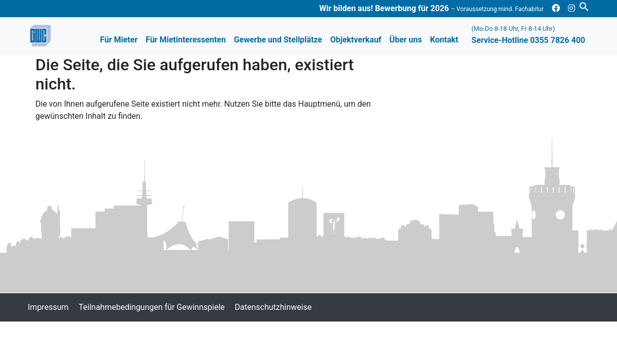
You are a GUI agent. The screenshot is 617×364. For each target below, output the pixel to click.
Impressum (48, 307)
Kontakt (444, 40)
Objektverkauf (356, 40)
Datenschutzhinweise (273, 307)
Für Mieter (119, 40)
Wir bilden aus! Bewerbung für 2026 (431, 8)
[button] (584, 6)
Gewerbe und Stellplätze (278, 40)
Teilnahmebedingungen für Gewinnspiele (152, 307)
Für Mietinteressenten (186, 40)
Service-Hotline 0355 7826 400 (528, 35)
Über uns (406, 40)
